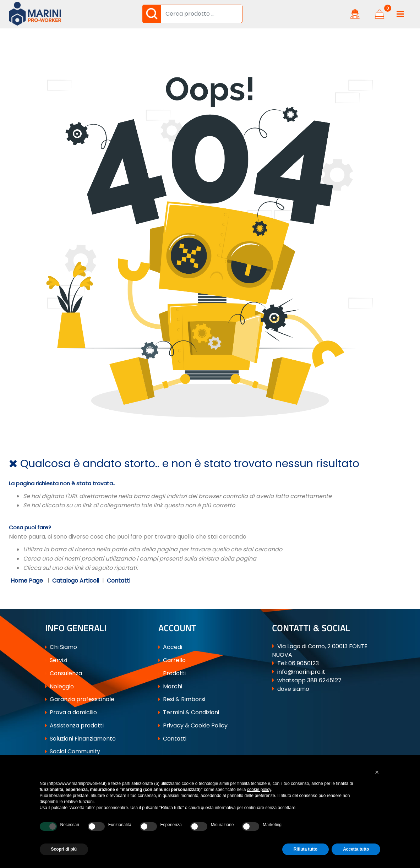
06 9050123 (304, 663)
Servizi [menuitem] (56, 660)
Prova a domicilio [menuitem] (71, 712)
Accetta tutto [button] (356, 849)
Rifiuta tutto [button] (306, 849)
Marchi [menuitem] (170, 686)
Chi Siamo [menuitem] (61, 647)
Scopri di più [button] (64, 849)
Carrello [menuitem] (172, 660)
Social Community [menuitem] (73, 751)
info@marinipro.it (301, 672)
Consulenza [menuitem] (64, 673)
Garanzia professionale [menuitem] (80, 699)
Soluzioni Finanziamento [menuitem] (80, 739)
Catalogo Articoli (76, 581)
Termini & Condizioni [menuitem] (189, 712)
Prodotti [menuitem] (172, 673)
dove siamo (293, 689)
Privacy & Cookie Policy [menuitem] (193, 725)
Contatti (119, 581)
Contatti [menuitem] (172, 739)
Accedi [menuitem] (170, 647)
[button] (152, 14)
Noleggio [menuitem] (59, 686)
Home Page (28, 581)
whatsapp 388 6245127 (309, 680)
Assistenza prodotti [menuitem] (74, 725)
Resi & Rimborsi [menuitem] (182, 699)
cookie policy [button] (259, 790)
